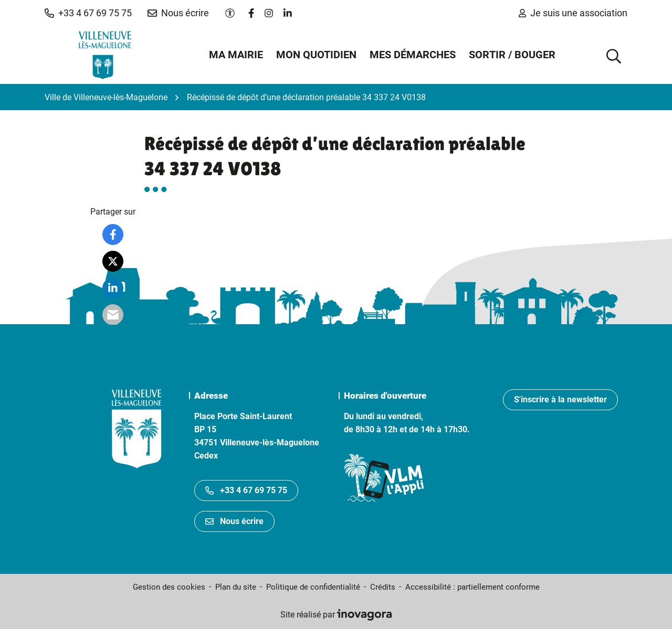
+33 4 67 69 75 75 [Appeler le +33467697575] (246, 490)
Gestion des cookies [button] (169, 587)
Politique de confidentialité (313, 587)
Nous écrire (234, 521)
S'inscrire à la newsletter (560, 399)
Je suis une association (573, 13)
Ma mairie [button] (236, 55)
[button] (88, 13)
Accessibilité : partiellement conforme (472, 587)
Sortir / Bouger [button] (512, 55)
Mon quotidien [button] (316, 55)
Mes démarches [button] (413, 55)
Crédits (383, 587)
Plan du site (236, 587)
